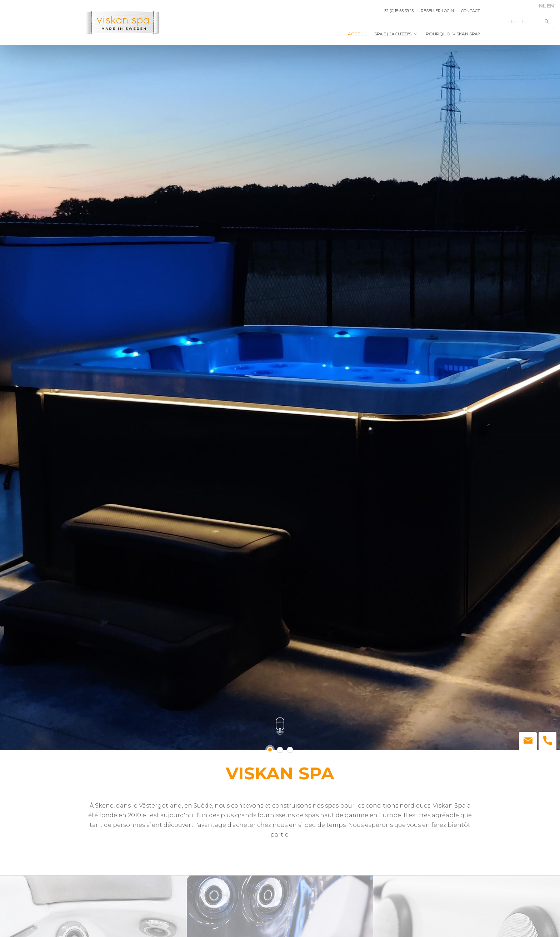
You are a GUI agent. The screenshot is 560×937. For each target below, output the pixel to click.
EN (550, 6)
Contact (471, 11)
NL (542, 6)
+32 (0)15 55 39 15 (398, 11)
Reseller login (437, 11)
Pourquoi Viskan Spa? (453, 34)
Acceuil (357, 34)
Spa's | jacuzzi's (393, 34)
